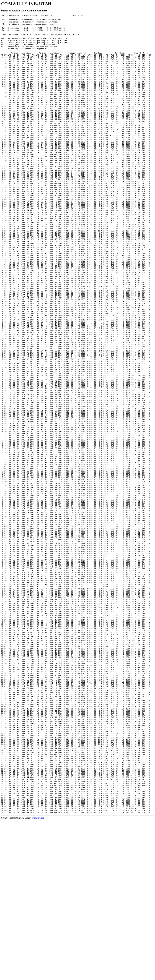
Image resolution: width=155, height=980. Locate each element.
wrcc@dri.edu (38, 978)
